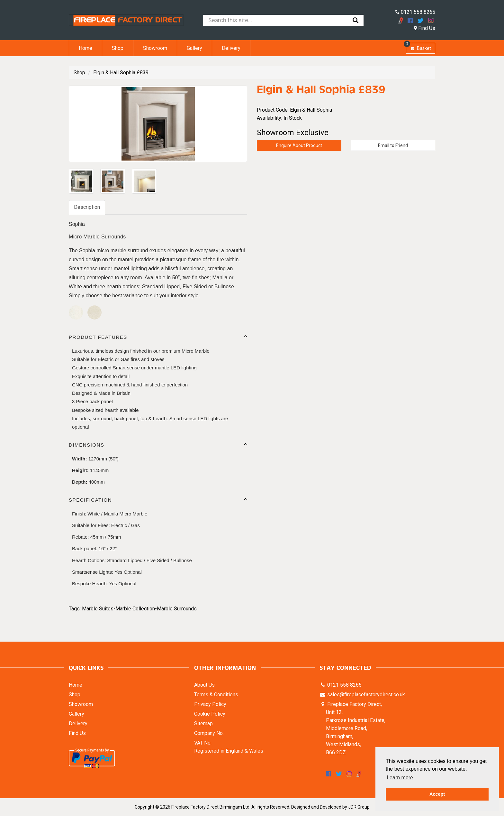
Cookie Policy (210, 714)
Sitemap (203, 723)
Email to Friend (393, 145)
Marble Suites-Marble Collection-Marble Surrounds (139, 609)
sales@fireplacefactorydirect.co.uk (365, 695)
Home (85, 48)
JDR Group (359, 807)
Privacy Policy (210, 704)
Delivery (231, 48)
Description (87, 207)
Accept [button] (437, 794)
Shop (118, 48)
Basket (419, 47)
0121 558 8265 (415, 12)
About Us (204, 685)
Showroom (155, 48)
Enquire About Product (299, 145)
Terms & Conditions (216, 695)
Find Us (425, 28)
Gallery (194, 48)
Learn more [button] (400, 778)
